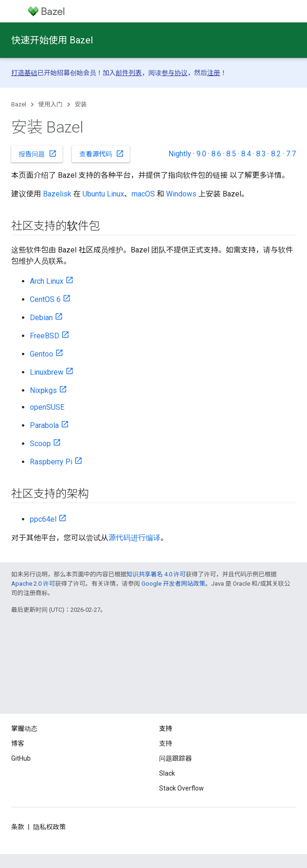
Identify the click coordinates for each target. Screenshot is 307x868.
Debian (41, 318)
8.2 (276, 154)
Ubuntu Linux (103, 194)
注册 (214, 73)
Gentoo (42, 354)
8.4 (246, 154)
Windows (181, 194)
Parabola (44, 425)
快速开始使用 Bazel (52, 40)
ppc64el (43, 519)
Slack (167, 773)
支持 (166, 743)
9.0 (201, 154)
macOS (143, 194)
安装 (81, 104)
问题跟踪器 (175, 758)
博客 (18, 743)
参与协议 (174, 73)
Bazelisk (57, 194)
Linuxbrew (47, 372)
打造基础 (24, 73)
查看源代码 (102, 154)
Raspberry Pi (51, 462)
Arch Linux (47, 281)
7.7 (291, 154)
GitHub (21, 758)
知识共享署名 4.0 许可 (156, 574)
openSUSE (47, 407)
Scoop (40, 444)
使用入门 (50, 104)
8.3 (261, 154)
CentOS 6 (45, 299)
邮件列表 (129, 73)
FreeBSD (45, 336)
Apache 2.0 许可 (33, 584)
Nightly (180, 154)
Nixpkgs (43, 390)
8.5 (231, 154)
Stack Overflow (181, 788)
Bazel (19, 104)
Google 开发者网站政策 (173, 584)
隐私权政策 (49, 827)
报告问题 (38, 154)
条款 (18, 827)
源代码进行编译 (134, 538)
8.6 (216, 154)
